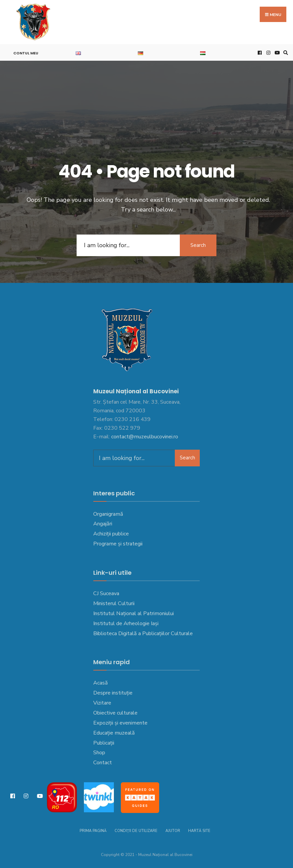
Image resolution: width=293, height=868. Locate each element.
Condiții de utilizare (136, 831)
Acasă (101, 683)
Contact (103, 763)
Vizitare (102, 703)
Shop (99, 753)
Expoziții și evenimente (120, 723)
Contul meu (26, 53)
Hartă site (199, 831)
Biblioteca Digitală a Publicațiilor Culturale (143, 633)
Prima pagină (93, 831)
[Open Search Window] (285, 53)
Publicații (104, 743)
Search (198, 245)
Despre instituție (113, 693)
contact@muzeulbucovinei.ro (145, 437)
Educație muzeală (114, 733)
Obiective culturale (115, 713)
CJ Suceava (106, 593)
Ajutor (173, 831)
